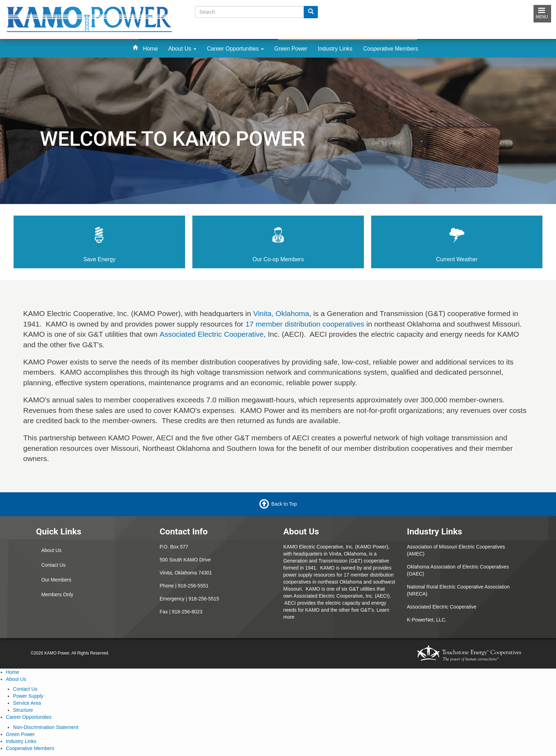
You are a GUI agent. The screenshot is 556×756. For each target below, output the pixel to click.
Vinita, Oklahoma (281, 313)
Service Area (27, 703)
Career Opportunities (235, 49)
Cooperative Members (391, 49)
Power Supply (28, 696)
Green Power (291, 49)
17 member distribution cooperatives (305, 324)
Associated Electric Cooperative (211, 334)
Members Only (57, 594)
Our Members (56, 580)
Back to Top (284, 504)
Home (150, 49)
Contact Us (53, 565)
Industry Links (335, 49)
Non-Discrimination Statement (46, 727)
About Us (182, 49)
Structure (23, 710)
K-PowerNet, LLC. (427, 620)
